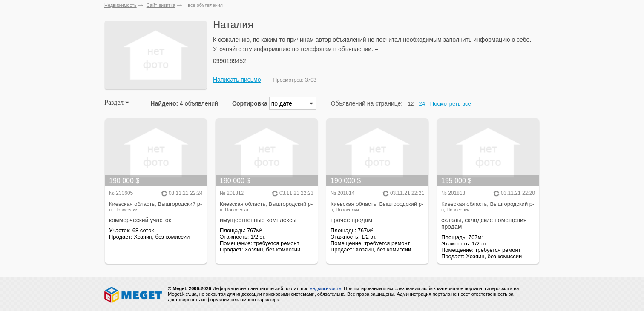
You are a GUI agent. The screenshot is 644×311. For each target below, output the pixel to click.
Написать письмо (237, 80)
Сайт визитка (161, 5)
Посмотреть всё (451, 104)
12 (411, 104)
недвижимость (325, 288)
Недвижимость (121, 5)
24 (422, 104)
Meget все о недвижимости (134, 295)
